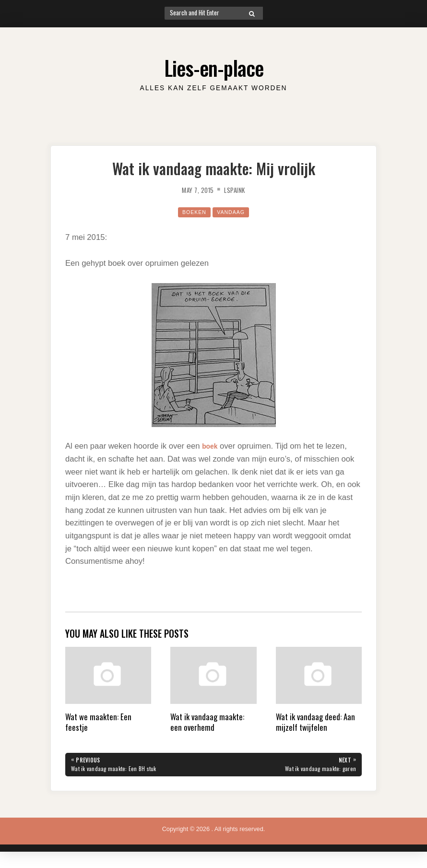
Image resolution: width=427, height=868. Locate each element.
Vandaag (233, 212)
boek (211, 446)
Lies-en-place (214, 66)
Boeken (192, 212)
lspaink (238, 190)
